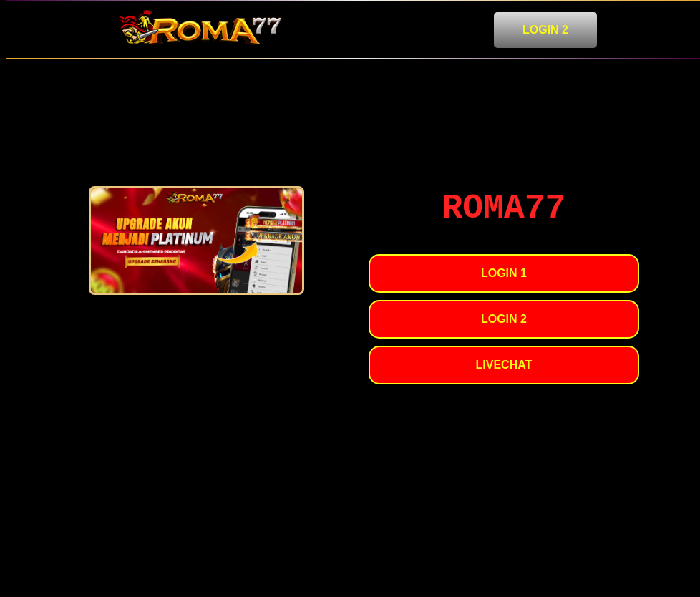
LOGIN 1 (504, 273)
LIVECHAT (504, 365)
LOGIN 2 (545, 30)
